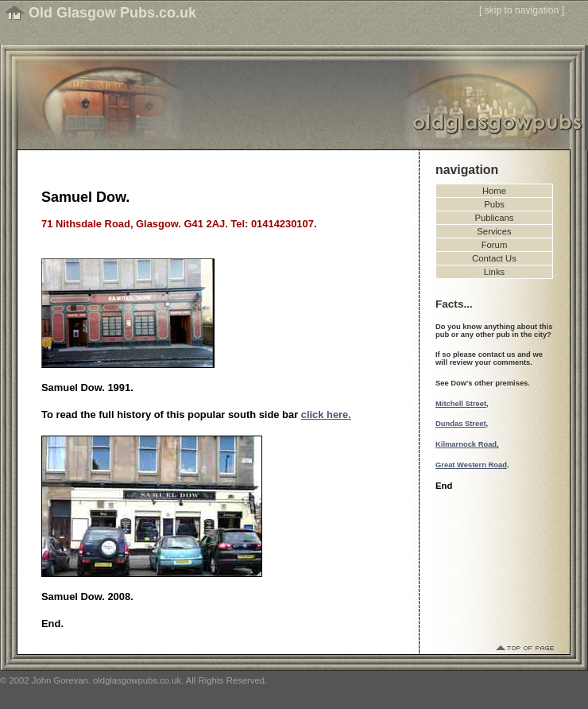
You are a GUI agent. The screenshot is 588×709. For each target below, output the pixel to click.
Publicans (495, 218)
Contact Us (494, 258)
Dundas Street (461, 424)
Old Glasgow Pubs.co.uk (112, 13)
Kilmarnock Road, (467, 444)
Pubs (494, 204)
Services (494, 231)
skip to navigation (522, 10)
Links (494, 272)
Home (494, 191)
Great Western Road (471, 465)
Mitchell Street (461, 404)
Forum (495, 245)
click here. (326, 415)
